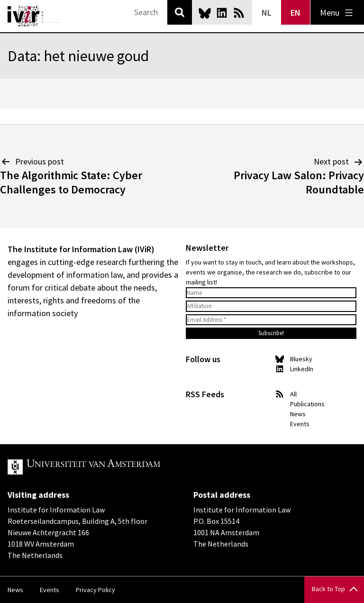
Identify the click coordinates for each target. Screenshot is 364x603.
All (293, 394)
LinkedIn (222, 13)
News (298, 414)
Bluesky (205, 13)
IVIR (34, 16)
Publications (307, 404)
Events (300, 424)
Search (180, 12)
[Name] (271, 293)
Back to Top (328, 589)
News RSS (239, 13)
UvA (118, 467)
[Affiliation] (271, 306)
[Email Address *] (271, 320)
